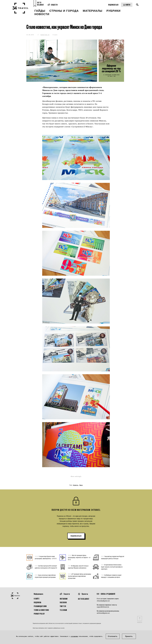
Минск (81, 485)
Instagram (64, 599)
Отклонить (113, 636)
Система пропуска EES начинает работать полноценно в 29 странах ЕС (46, 567)
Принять (129, 636)
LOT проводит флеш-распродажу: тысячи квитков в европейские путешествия (80, 576)
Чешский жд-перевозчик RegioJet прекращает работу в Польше (113, 557)
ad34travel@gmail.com (103, 613)
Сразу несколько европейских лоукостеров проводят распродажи (45, 576)
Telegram (63, 610)
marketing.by (45, 35)
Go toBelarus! (41, 4)
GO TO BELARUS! (84, 599)
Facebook (63, 602)
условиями (74, 636)
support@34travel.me (103, 607)
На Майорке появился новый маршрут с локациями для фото (111, 576)
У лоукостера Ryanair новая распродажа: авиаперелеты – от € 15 (46, 557)
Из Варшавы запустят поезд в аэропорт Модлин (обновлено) (78, 567)
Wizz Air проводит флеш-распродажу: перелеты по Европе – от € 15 (79, 557)
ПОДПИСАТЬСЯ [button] (76, 536)
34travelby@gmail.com (103, 601)
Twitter (63, 606)
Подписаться (113, 5)
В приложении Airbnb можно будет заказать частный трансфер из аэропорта (112, 567)
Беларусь (76, 485)
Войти (127, 5)
